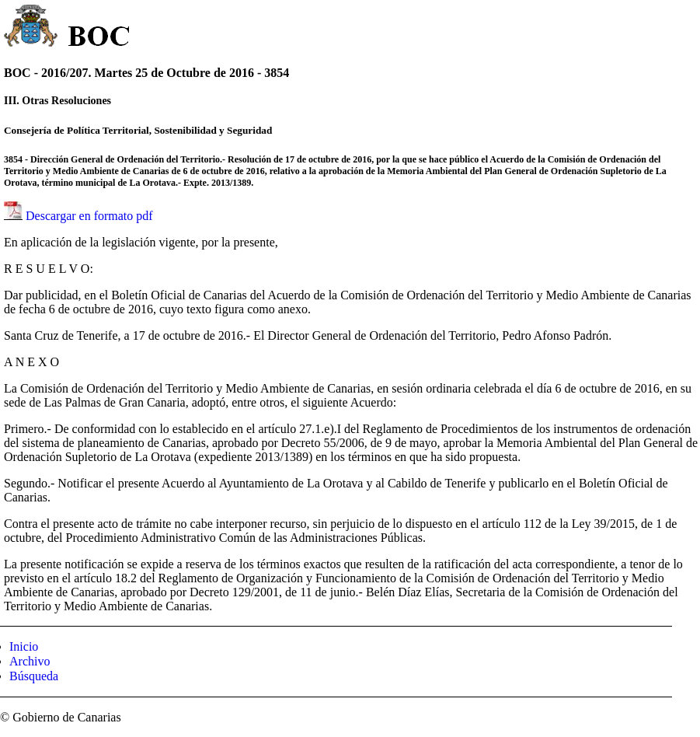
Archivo (30, 661)
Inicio (24, 646)
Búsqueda (34, 676)
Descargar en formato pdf (89, 216)
